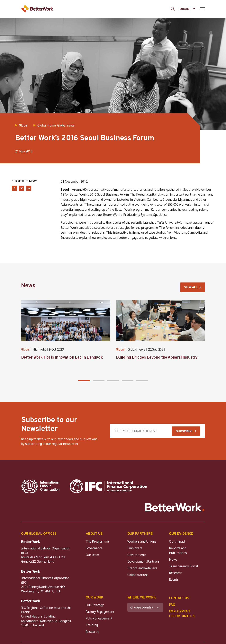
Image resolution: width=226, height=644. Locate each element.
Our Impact (177, 541)
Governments (137, 555)
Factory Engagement (100, 612)
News (173, 559)
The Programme (97, 541)
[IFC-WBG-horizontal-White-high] (108, 486)
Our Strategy (95, 605)
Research (176, 573)
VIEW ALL (191, 288)
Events (174, 579)
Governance (94, 548)
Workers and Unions (142, 541)
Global (25, 350)
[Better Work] (175, 507)
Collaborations (138, 575)
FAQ (172, 605)
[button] (84, 381)
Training (92, 625)
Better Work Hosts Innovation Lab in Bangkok (62, 358)
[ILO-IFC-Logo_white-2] (41, 486)
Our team (92, 555)
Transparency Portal (184, 566)
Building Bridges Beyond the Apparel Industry (157, 358)
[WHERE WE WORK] (145, 607)
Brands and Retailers (142, 568)
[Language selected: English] (187, 9)
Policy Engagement (100, 618)
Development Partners (144, 561)
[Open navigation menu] (203, 9)
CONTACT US (179, 598)
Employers (135, 548)
